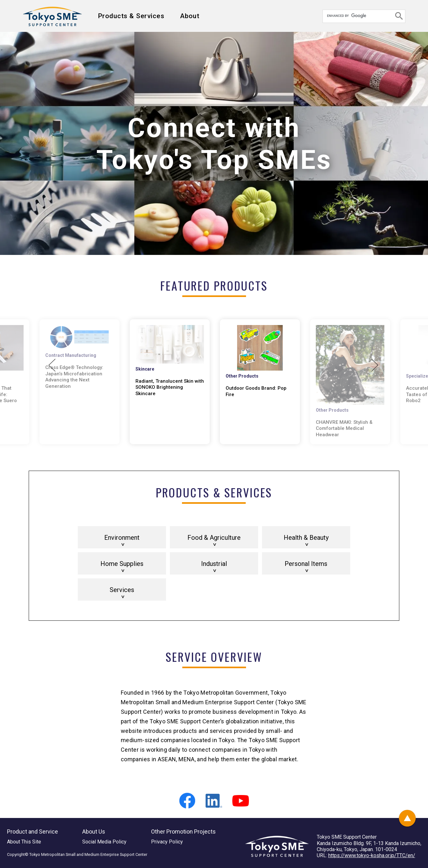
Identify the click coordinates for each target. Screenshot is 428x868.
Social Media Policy (104, 842)
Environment (122, 538)
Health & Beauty (306, 538)
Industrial (214, 564)
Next (375, 365)
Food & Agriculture (214, 538)
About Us (94, 832)
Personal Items (306, 564)
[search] (358, 16)
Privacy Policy (167, 842)
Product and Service (33, 832)
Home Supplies (122, 564)
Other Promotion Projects (183, 832)
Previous (52, 365)
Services (122, 590)
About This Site (24, 842)
